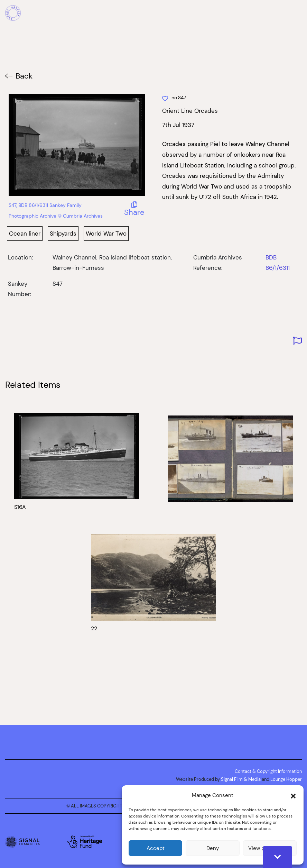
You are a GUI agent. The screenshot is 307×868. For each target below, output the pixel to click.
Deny (213, 848)
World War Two (106, 234)
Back (24, 76)
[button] (293, 795)
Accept (156, 848)
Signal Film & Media (241, 779)
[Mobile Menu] (298, 14)
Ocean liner (25, 234)
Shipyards (63, 234)
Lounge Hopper (286, 779)
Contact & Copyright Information (268, 771)
